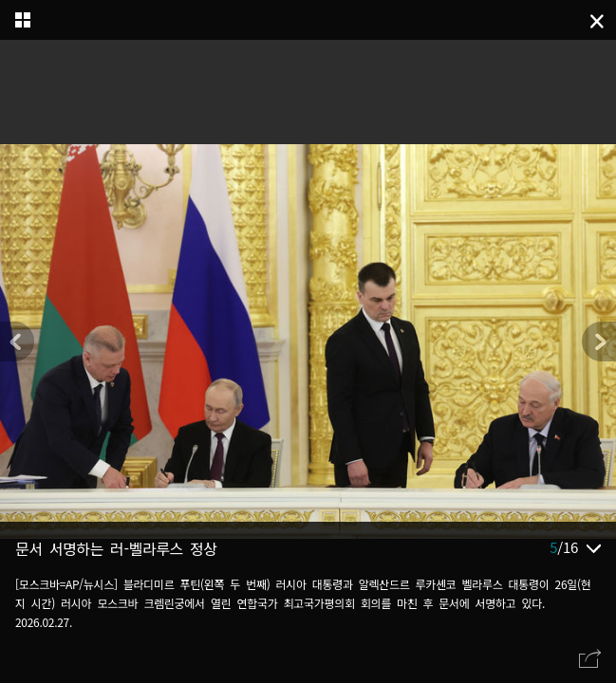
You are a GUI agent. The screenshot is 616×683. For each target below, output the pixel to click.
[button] (599, 341)
